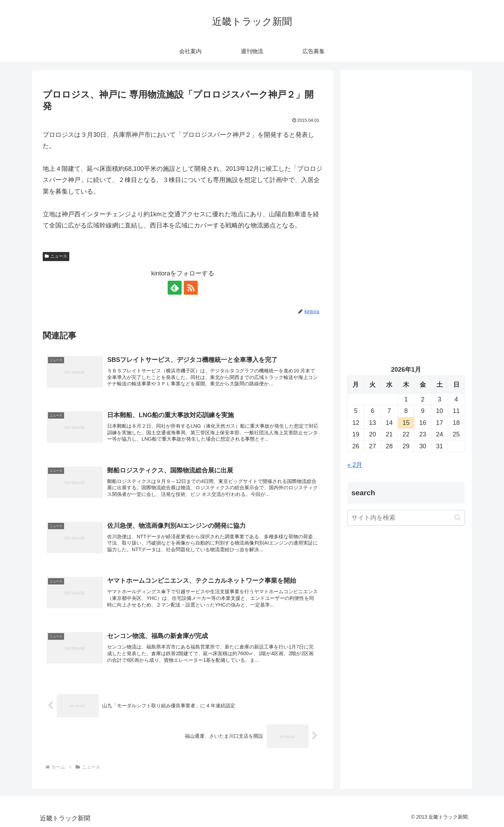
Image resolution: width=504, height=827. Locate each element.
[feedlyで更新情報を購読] (175, 288)
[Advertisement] (406, 149)
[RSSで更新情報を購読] (191, 288)
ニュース (56, 256)
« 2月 (355, 465)
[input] (406, 518)
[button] (458, 517)
